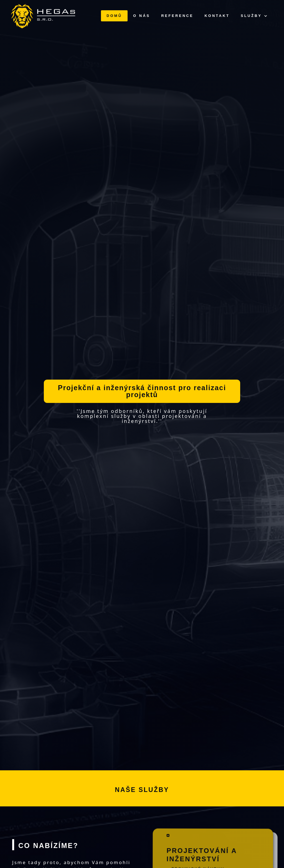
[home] (44, 16)
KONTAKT (217, 16)
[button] (254, 16)
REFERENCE (177, 16)
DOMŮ (114, 16)
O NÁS (142, 16)
